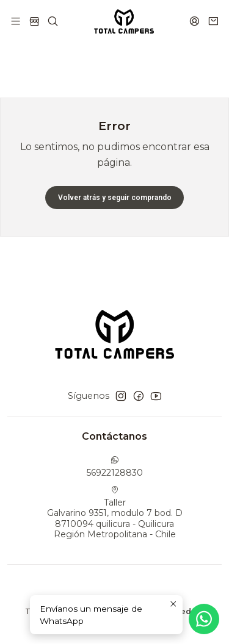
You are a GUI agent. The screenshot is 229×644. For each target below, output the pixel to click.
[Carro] (213, 21)
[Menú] (16, 21)
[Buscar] (53, 21)
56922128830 (115, 467)
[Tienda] (34, 21)
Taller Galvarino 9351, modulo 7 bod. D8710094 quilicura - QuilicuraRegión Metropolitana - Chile (115, 513)
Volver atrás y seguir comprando (115, 198)
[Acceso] (194, 21)
